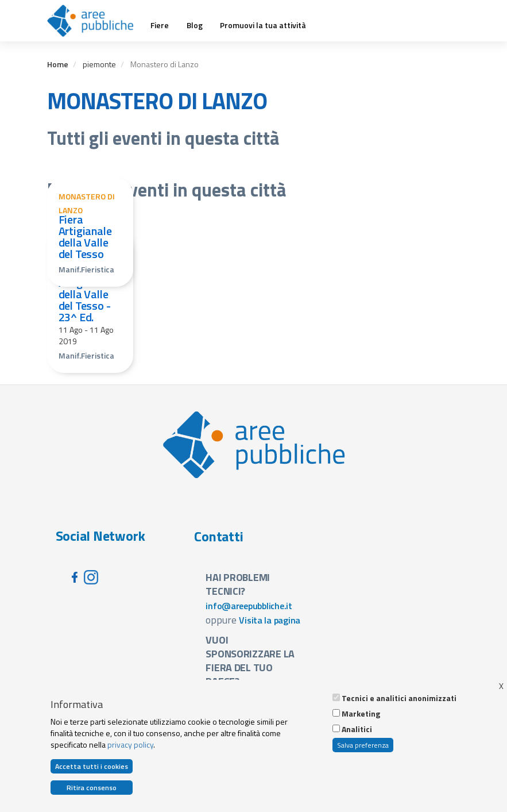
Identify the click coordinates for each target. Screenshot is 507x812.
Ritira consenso (92, 791)
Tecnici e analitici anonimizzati (399, 702)
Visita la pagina (270, 620)
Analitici (357, 733)
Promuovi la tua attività (263, 25)
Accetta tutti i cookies (92, 770)
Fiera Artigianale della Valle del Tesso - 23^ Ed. (85, 294)
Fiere (160, 25)
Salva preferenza (363, 748)
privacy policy (130, 747)
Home (58, 64)
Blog (195, 25)
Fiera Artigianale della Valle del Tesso (85, 236)
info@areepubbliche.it (249, 606)
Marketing (361, 717)
